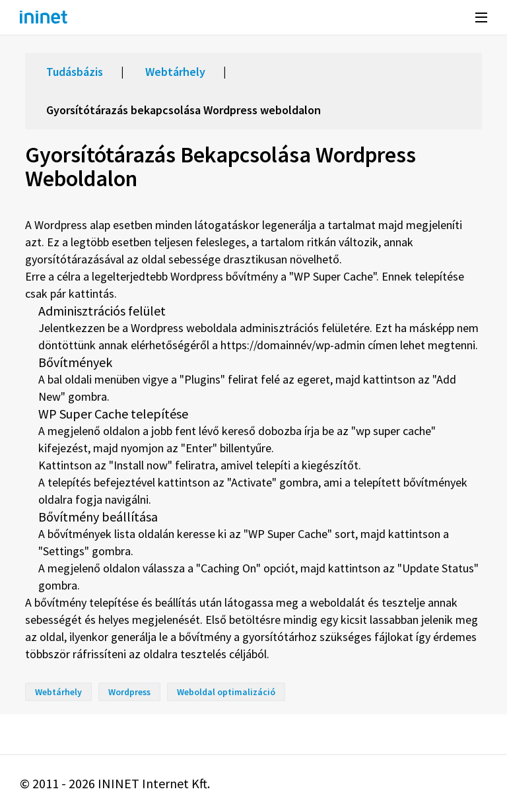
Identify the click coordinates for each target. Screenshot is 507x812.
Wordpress (129, 692)
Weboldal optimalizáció (226, 692)
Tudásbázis (75, 72)
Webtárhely (175, 72)
